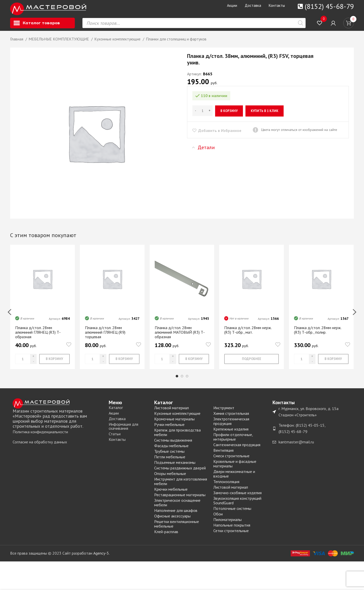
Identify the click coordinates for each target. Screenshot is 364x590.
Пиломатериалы (227, 524)
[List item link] (58, 437)
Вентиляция (223, 455)
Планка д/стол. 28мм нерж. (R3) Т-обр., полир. (318, 334)
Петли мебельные (170, 461)
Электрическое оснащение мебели (177, 507)
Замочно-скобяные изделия (237, 497)
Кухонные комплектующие (118, 43)
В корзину (229, 115)
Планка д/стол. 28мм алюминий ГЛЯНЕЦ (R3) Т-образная (38, 337)
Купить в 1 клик (265, 115)
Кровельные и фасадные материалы (235, 468)
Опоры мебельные (170, 478)
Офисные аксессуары (172, 520)
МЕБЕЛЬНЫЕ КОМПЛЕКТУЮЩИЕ (59, 43)
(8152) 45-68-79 (329, 6)
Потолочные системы (232, 513)
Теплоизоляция (226, 486)
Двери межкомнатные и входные (234, 478)
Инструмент (224, 412)
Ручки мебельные (169, 429)
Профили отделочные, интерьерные (233, 441)
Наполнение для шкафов (176, 515)
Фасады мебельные (171, 450)
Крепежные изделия (231, 434)
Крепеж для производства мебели (177, 437)
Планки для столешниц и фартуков (176, 43)
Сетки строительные (231, 535)
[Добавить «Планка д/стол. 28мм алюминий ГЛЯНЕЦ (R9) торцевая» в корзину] (124, 364)
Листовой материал (172, 412)
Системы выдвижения (173, 445)
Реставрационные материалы (180, 499)
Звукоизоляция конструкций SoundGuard (237, 505)
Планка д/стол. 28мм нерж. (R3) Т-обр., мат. (248, 334)
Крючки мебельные (171, 494)
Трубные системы (169, 456)
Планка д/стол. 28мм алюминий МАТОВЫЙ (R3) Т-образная (180, 337)
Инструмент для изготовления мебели (181, 486)
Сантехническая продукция (237, 449)
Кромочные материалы (174, 423)
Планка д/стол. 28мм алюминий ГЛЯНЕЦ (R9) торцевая (105, 337)
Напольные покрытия (232, 530)
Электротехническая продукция (231, 426)
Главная (17, 43)
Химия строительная (231, 418)
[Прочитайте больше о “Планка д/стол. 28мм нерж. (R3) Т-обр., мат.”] (252, 364)
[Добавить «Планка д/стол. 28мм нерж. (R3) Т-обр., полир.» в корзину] (333, 364)
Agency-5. (101, 558)
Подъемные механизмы (175, 467)
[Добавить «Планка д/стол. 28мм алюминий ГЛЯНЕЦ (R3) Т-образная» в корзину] (54, 364)
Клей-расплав (166, 536)
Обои (218, 518)
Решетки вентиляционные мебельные (177, 528)
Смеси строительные (231, 460)
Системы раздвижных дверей (180, 472)
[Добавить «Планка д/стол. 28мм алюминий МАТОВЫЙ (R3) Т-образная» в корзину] (194, 364)
